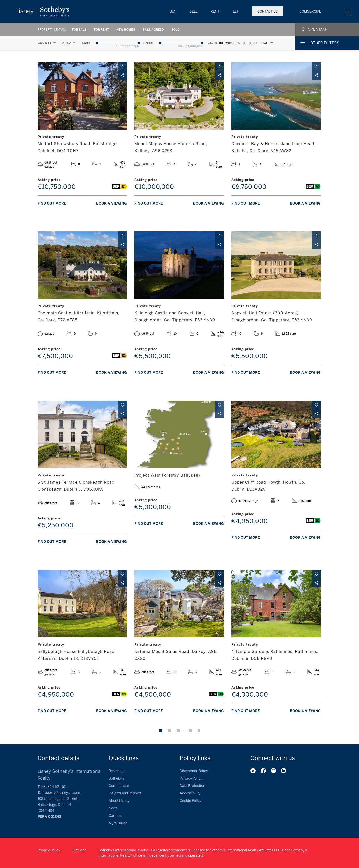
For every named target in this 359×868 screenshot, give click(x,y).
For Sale (79, 30)
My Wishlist (118, 823)
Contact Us (268, 12)
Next (199, 731)
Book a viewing (112, 204)
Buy (173, 12)
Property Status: (52, 30)
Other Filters (325, 43)
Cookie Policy (191, 801)
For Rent (101, 30)
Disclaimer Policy (194, 771)
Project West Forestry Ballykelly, (168, 475)
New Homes (126, 30)
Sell (193, 12)
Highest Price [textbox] (256, 43)
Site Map (79, 850)
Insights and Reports (125, 793)
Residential (118, 771)
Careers (115, 816)
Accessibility (190, 793)
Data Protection (192, 786)
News (113, 808)
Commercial (310, 12)
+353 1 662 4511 (54, 787)
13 (190, 731)
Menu (348, 11)
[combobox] (257, 43)
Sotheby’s (116, 778)
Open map (318, 29)
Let (236, 12)
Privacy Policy (191, 778)
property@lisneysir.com (61, 793)
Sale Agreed (153, 30)
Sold (176, 30)
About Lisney (119, 801)
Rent (215, 12)
